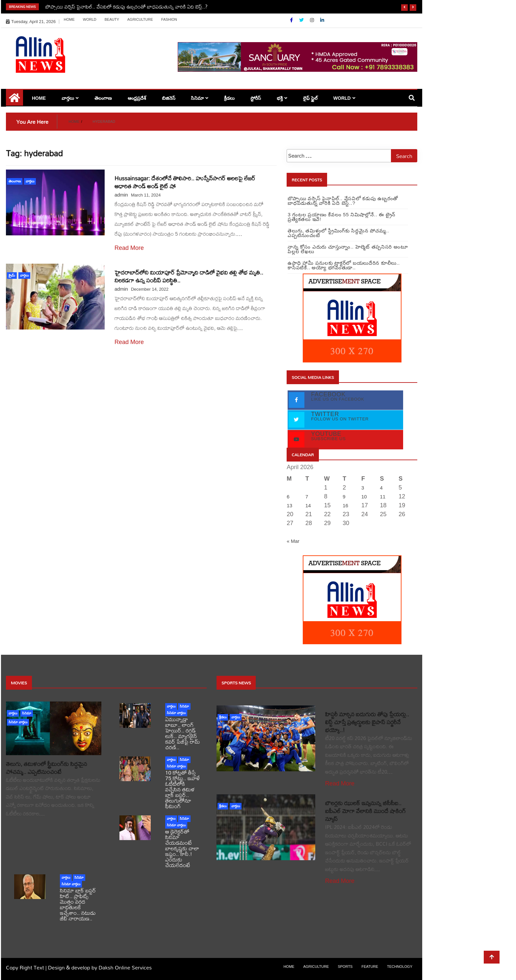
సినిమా (197, 98)
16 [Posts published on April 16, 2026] (345, 505)
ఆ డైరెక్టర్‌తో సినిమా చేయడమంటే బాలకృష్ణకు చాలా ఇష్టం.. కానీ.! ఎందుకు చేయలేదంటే (182, 848)
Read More (129, 248)
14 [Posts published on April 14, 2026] (308, 505)
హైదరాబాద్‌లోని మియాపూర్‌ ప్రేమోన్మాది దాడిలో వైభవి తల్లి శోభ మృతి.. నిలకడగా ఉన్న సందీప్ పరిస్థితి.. (189, 276)
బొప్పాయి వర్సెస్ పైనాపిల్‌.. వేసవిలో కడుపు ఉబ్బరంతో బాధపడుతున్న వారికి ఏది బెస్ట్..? (127, 7)
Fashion (169, 19)
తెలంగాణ (103, 98)
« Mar (293, 541)
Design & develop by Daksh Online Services (100, 967)
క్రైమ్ (12, 275)
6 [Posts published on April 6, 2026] (288, 497)
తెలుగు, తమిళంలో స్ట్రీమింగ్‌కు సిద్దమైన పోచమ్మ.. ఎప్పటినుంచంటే (47, 768)
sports (345, 967)
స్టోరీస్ (256, 98)
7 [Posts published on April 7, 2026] (307, 497)
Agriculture (140, 19)
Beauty (112, 19)
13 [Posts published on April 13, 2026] (289, 505)
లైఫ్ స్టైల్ (310, 98)
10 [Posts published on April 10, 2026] (364, 497)
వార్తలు (68, 98)
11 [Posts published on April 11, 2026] (383, 497)
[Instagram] (313, 20)
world (90, 19)
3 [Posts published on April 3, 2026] (363, 488)
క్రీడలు (229, 98)
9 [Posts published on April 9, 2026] (344, 497)
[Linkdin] (322, 20)
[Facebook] (292, 20)
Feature (370, 967)
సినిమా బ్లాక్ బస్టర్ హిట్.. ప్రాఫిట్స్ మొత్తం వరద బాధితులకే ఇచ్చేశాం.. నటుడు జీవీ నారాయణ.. (78, 904)
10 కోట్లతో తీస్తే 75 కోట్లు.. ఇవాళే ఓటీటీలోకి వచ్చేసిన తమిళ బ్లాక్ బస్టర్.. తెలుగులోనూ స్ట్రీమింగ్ (182, 789)
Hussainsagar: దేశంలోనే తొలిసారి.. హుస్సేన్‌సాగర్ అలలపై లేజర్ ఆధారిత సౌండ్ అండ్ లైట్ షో (185, 182)
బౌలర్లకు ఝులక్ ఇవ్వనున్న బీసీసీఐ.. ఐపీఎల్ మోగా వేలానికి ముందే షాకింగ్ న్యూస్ (365, 811)
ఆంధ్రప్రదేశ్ (137, 98)
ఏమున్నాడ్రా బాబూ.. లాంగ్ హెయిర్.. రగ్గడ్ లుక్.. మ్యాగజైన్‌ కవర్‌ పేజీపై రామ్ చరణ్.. (183, 733)
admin (121, 195)
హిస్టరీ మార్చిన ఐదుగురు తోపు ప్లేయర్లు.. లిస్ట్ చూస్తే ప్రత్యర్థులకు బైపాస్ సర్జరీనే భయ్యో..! (367, 722)
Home (69, 19)
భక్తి (280, 98)
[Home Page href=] (14, 100)
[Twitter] (302, 20)
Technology (400, 967)
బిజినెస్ (169, 98)
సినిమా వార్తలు (18, 722)
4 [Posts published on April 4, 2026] (381, 488)
